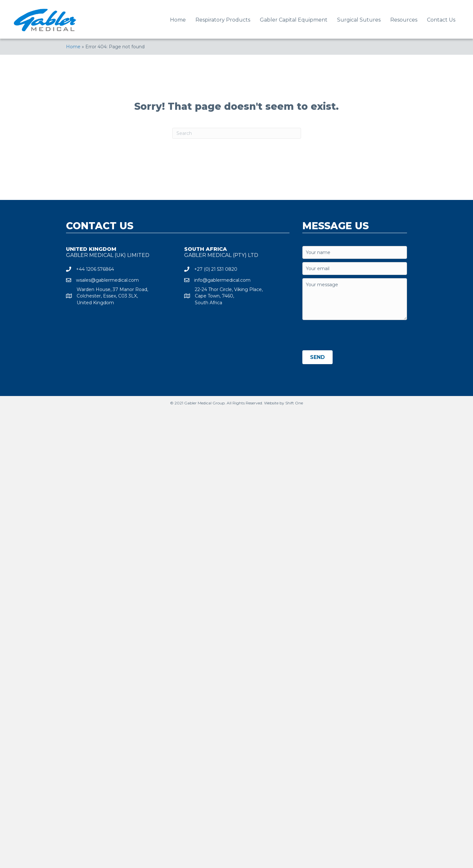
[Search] (237, 133)
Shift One (294, 403)
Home (73, 47)
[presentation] (351, 336)
